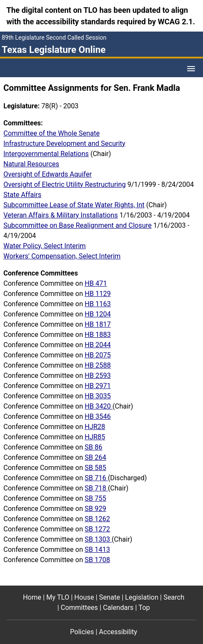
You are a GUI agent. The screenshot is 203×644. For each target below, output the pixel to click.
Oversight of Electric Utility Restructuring (65, 184)
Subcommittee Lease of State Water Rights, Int (74, 205)
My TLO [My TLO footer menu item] (58, 597)
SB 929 (95, 509)
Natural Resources (31, 164)
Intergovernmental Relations (46, 154)
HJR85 (95, 437)
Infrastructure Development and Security (64, 144)
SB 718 (96, 488)
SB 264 (95, 457)
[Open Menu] (191, 69)
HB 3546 (97, 416)
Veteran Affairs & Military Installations (61, 215)
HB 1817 (97, 324)
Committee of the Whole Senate (52, 133)
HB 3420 (98, 406)
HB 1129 (97, 294)
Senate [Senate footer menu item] (109, 597)
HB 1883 (97, 335)
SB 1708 (97, 560)
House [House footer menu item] (84, 597)
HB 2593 (97, 376)
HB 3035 (97, 396)
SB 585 (95, 468)
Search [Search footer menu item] (174, 597)
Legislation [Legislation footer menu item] (142, 597)
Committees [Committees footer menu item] (79, 608)
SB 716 (96, 478)
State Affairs (22, 195)
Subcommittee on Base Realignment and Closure (77, 225)
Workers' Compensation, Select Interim (62, 256)
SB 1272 (97, 529)
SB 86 (93, 447)
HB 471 (96, 283)
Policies (82, 632)
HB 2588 (97, 365)
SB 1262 (97, 519)
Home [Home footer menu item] (32, 597)
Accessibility (118, 632)
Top (144, 608)
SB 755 (95, 498)
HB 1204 (97, 314)
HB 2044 (97, 345)
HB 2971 (97, 386)
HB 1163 (97, 304)
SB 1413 (97, 550)
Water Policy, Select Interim (45, 246)
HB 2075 (97, 355)
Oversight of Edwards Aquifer (48, 174)
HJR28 (95, 427)
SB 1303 (98, 539)
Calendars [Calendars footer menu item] (118, 608)
